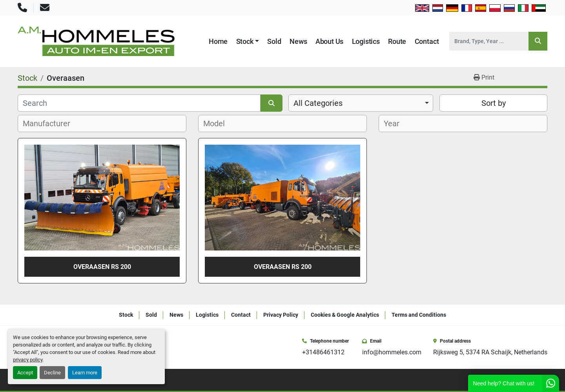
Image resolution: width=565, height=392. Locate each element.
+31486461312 (323, 352)
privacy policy (28, 360)
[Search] (489, 41)
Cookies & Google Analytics (345, 315)
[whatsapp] (545, 380)
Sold (274, 41)
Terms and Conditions (419, 315)
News (298, 41)
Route (397, 41)
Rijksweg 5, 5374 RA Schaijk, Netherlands (490, 352)
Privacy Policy (281, 315)
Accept (25, 373)
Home (218, 41)
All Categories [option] (318, 103)
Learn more (85, 373)
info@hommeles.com (392, 352)
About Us (330, 41)
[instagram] (523, 380)
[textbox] (51, 123)
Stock (245, 41)
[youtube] (534, 380)
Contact (427, 41)
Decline (52, 373)
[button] (248, 41)
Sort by (494, 103)
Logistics (366, 41)
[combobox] (361, 103)
